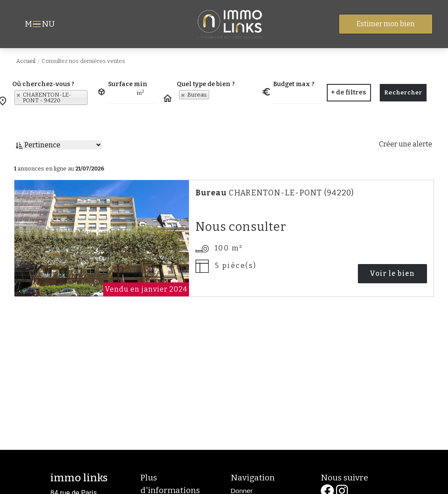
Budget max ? (294, 84)
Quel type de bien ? (206, 84)
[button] (349, 93)
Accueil (26, 61)
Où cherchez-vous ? (43, 84)
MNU (41, 25)
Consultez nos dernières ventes (83, 61)
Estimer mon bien (386, 24)
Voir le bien (394, 273)
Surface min (128, 84)
